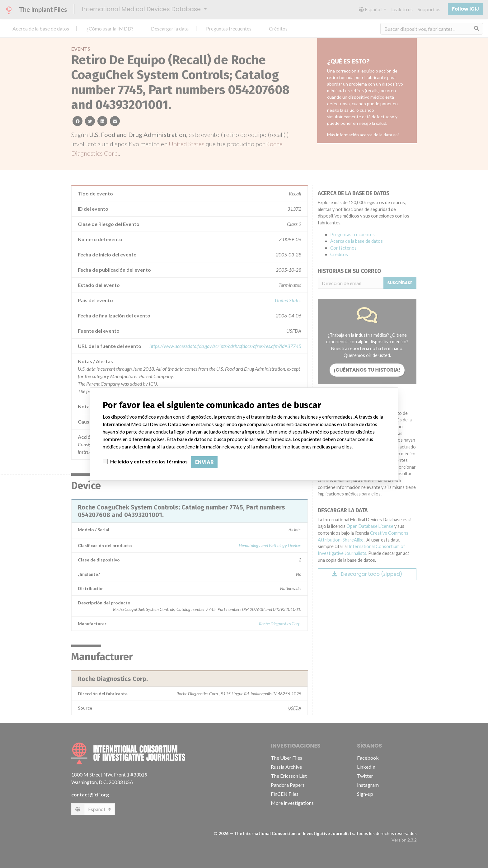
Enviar (204, 462)
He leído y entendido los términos (149, 461)
